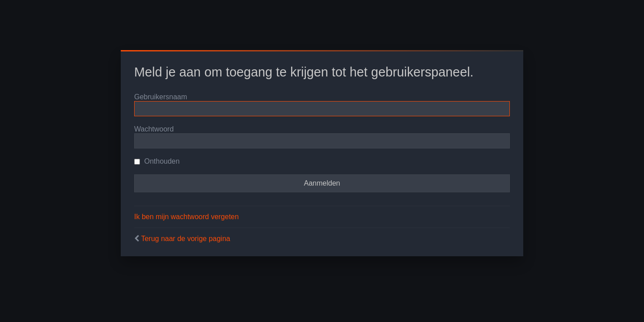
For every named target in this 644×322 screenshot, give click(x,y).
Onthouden (157, 161)
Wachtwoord (154, 129)
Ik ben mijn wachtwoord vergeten (186, 217)
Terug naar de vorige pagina (185, 239)
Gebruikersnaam (161, 97)
